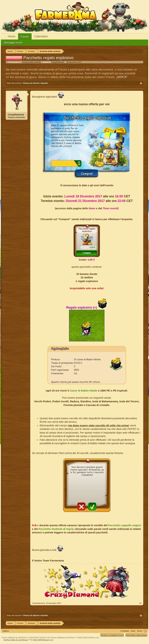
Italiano (6, 631)
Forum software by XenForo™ (75, 638)
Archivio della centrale (31, 62)
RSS (145, 631)
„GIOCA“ (122, 77)
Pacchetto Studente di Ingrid (56, 529)
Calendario (41, 36)
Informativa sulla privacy (136, 635)
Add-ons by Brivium (29, 640)
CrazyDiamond (58, 62)
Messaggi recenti (13, 43)
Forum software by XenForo (26, 638)
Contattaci (125, 631)
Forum (25, 37)
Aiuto (133, 631)
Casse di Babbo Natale (83, 391)
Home (12, 36)
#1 (140, 603)
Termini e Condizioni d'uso (112, 635)
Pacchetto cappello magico (125, 525)
